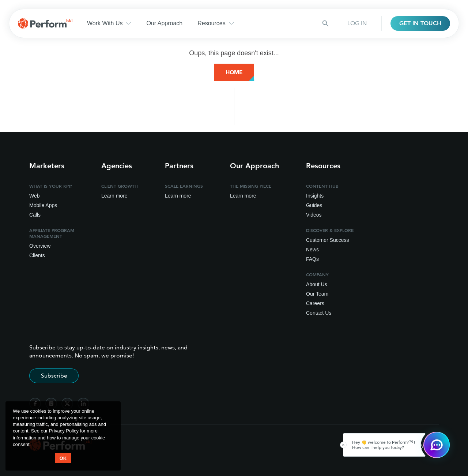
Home (234, 72)
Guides (314, 205)
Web (35, 196)
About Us (317, 284)
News (312, 250)
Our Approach (164, 23)
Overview (40, 246)
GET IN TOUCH (420, 23)
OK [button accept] (63, 458)
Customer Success (327, 240)
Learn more (114, 196)
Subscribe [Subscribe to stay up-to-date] (54, 376)
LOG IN (357, 23)
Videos (314, 215)
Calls (35, 215)
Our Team (317, 294)
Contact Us (319, 313)
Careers (315, 303)
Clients (37, 255)
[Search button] (325, 23)
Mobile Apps (43, 205)
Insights (315, 196)
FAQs (312, 259)
